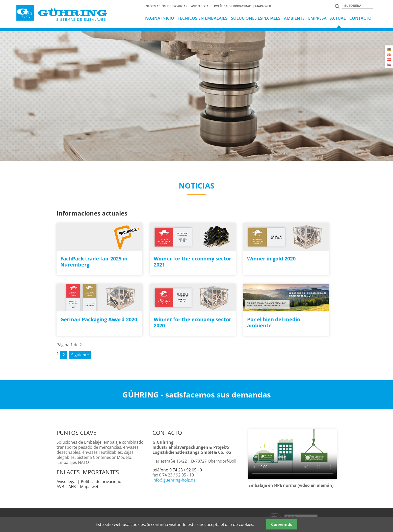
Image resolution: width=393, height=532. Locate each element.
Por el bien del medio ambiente (274, 322)
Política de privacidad (233, 6)
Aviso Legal (201, 6)
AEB (72, 487)
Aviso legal (67, 482)
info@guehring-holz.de (174, 480)
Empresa (317, 18)
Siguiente (80, 355)
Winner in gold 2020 (271, 259)
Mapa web (263, 6)
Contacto (360, 18)
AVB (60, 487)
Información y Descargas (166, 6)
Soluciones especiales (256, 18)
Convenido (282, 524)
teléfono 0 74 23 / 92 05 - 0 (177, 470)
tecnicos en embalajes (203, 18)
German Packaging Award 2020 (99, 319)
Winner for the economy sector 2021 (192, 262)
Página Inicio (159, 18)
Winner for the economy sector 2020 (192, 322)
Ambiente (294, 18)
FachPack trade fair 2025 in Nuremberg (94, 262)
